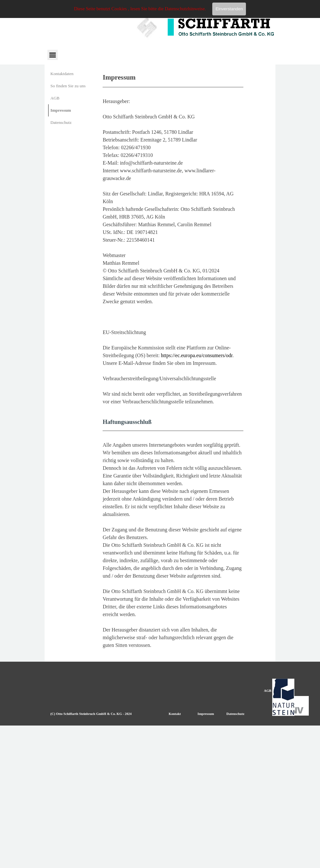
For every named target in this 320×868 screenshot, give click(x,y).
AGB (55, 98)
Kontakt (175, 714)
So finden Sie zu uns (68, 86)
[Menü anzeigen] (53, 55)
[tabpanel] (173, 361)
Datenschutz (61, 122)
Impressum (61, 110)
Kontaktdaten (62, 74)
